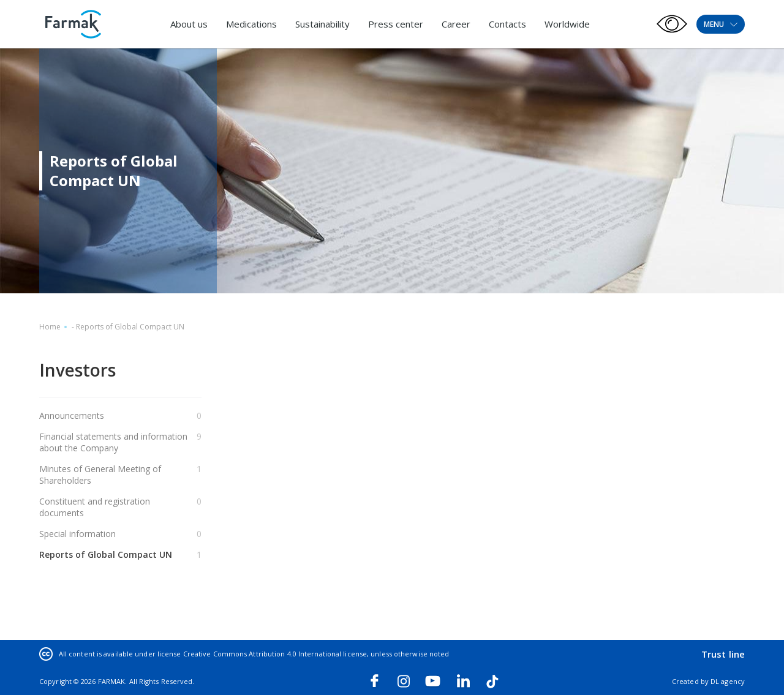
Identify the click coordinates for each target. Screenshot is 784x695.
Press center (396, 24)
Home (50, 327)
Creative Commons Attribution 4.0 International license (275, 654)
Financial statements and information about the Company (113, 442)
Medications (251, 24)
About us (189, 24)
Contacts (507, 24)
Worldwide (567, 24)
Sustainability (322, 24)
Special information (77, 534)
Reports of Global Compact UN (106, 554)
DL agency (728, 681)
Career (456, 24)
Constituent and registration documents (95, 507)
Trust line (723, 654)
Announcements (72, 415)
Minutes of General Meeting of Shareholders (100, 475)
